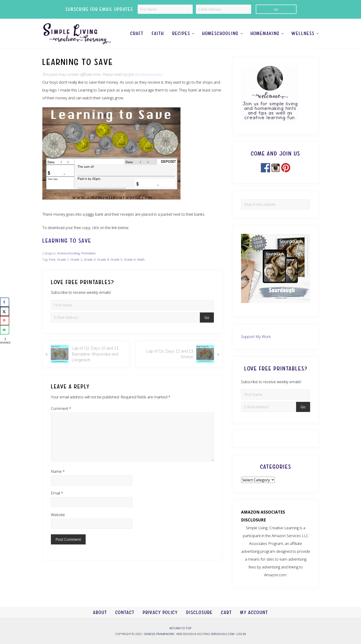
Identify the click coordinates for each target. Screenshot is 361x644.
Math (141, 259)
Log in (241, 634)
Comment (61, 408)
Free (52, 259)
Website (58, 515)
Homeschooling (68, 253)
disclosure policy (149, 74)
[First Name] (165, 9)
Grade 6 (130, 259)
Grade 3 (90, 259)
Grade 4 (103, 259)
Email (57, 493)
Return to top (180, 628)
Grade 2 (76, 259)
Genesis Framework (159, 634)
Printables (89, 253)
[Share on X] (5, 311)
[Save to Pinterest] (5, 321)
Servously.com (223, 634)
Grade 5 (116, 259)
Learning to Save (67, 241)
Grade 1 (63, 259)
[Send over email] (5, 330)
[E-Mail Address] (223, 9)
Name (58, 471)
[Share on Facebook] (5, 302)
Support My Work (256, 337)
